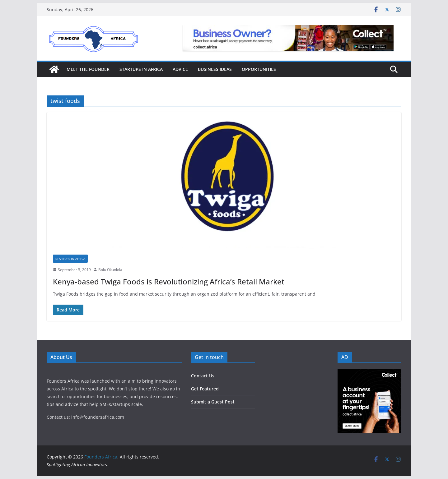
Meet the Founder (88, 69)
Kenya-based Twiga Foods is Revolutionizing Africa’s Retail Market (169, 281)
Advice (180, 69)
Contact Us (203, 376)
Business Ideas (215, 69)
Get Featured (205, 389)
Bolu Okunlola (110, 270)
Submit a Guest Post (213, 402)
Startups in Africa (141, 69)
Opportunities (259, 69)
